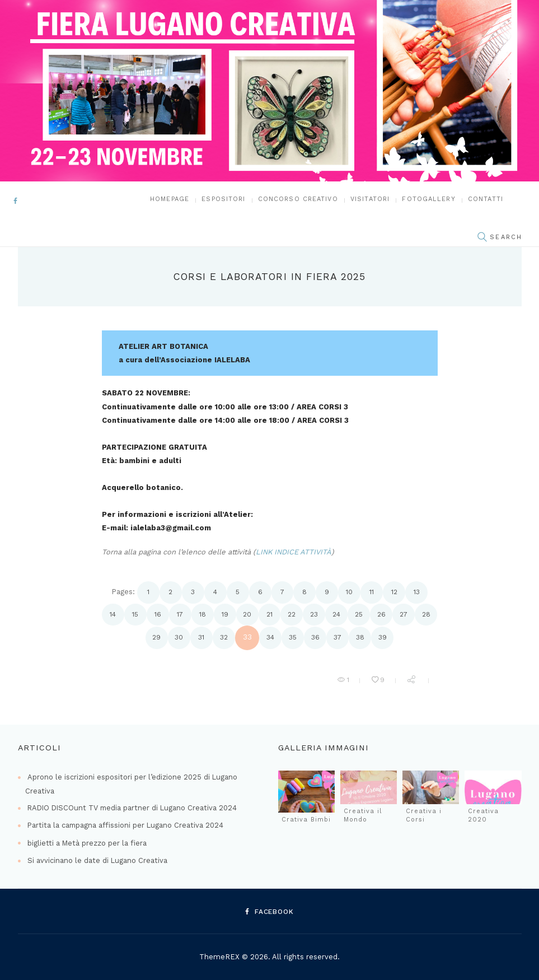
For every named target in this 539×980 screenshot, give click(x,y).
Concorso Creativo (298, 200)
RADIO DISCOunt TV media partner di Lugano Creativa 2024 (134, 808)
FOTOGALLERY (428, 200)
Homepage (170, 200)
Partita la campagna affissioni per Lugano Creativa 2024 (126, 825)
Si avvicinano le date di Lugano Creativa (98, 860)
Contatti (486, 200)
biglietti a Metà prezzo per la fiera (87, 843)
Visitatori (370, 200)
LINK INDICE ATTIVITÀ (294, 552)
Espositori (223, 200)
